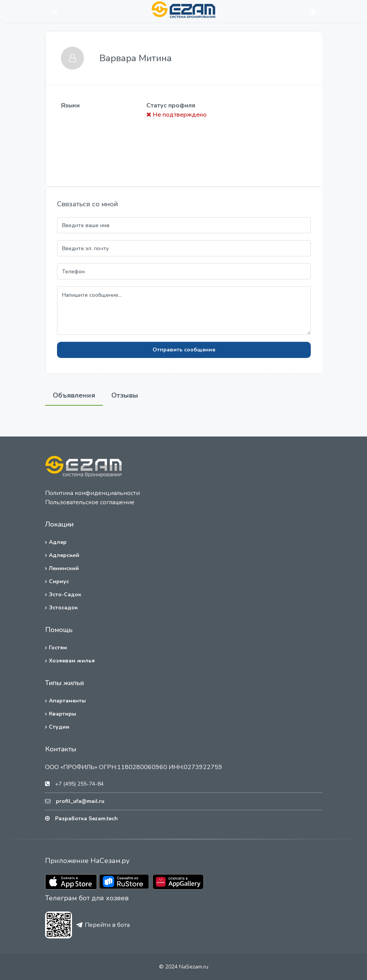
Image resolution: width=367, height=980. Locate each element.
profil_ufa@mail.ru (80, 801)
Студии (59, 727)
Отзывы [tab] (125, 395)
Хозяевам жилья (72, 661)
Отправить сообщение (184, 350)
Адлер (58, 542)
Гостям (58, 648)
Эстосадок (63, 608)
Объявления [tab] (74, 395)
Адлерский (64, 555)
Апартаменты (67, 701)
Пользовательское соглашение (90, 502)
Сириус (59, 581)
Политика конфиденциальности (92, 493)
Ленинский (64, 568)
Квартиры (63, 714)
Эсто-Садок (65, 595)
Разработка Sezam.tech (86, 819)
